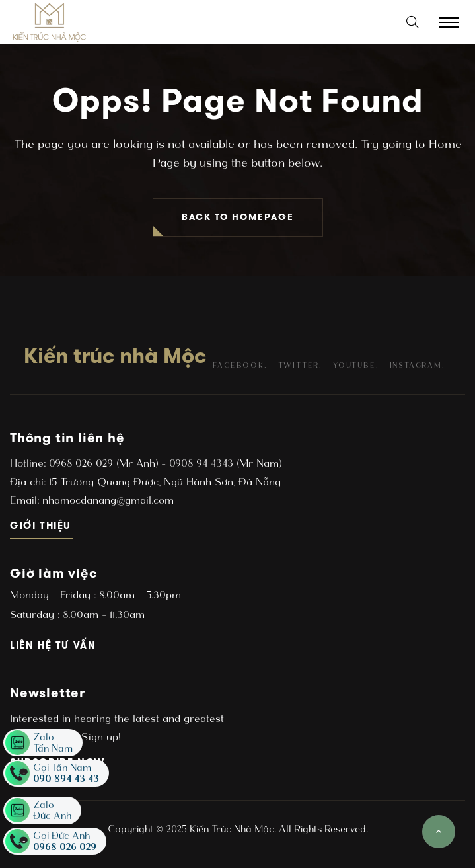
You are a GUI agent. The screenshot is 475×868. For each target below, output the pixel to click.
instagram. (417, 365)
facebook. (239, 365)
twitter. (300, 365)
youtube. (355, 365)
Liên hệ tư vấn (54, 645)
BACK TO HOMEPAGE (238, 217)
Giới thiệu (41, 525)
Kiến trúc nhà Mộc (115, 356)
